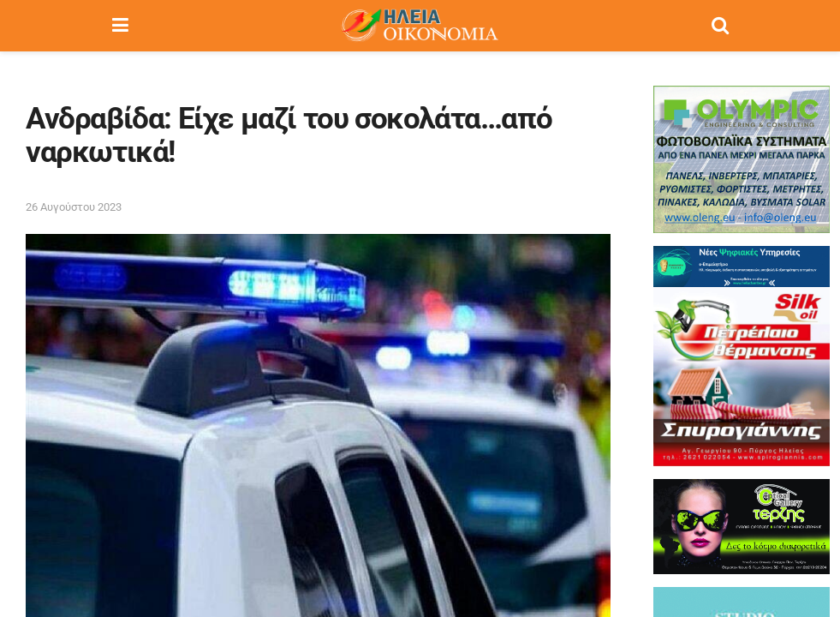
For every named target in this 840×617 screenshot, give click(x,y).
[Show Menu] (120, 26)
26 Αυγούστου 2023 (74, 207)
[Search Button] (720, 26)
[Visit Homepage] (420, 26)
